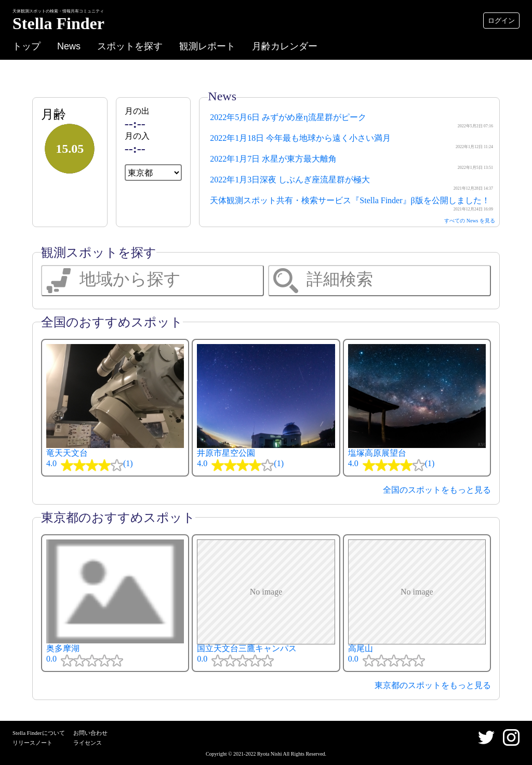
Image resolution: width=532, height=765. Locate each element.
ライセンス (88, 743)
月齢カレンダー (285, 46)
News (69, 46)
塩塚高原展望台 (417, 408)
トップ (26, 46)
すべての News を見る (470, 221)
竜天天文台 (115, 408)
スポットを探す (130, 46)
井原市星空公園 (266, 408)
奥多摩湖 (115, 603)
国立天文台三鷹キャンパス (266, 603)
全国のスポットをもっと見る (437, 490)
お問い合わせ (90, 733)
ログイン (501, 21)
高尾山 (417, 603)
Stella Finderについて (39, 733)
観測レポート (207, 46)
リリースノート (32, 743)
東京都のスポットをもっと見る (433, 685)
